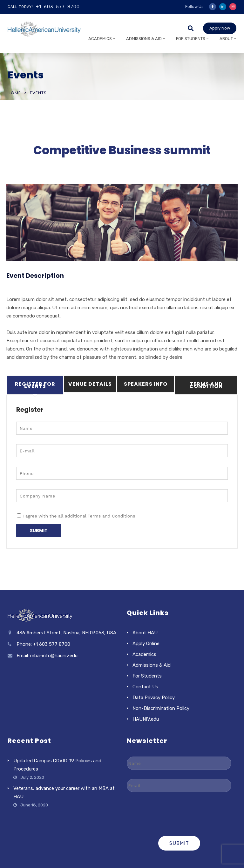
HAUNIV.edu (146, 719)
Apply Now (220, 28)
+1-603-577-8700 (58, 7)
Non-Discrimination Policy (161, 708)
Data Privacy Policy (154, 698)
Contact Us (145, 687)
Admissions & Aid (144, 39)
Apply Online (146, 644)
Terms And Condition (206, 385)
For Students (191, 39)
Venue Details (90, 384)
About (226, 39)
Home (14, 93)
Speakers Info (146, 384)
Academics (100, 39)
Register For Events (35, 385)
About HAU (145, 633)
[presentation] (179, 813)
